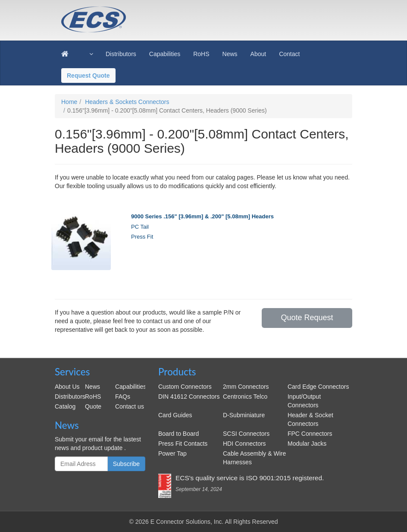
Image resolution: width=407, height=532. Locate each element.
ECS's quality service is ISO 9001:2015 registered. (250, 478)
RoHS (93, 397)
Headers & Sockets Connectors (127, 102)
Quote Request (307, 318)
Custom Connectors (185, 387)
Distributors (70, 397)
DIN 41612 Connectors (189, 397)
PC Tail (140, 227)
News (92, 387)
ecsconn (173, 14)
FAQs (123, 397)
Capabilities (131, 387)
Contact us (130, 406)
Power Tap (172, 453)
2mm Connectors (246, 387)
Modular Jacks (307, 444)
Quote (93, 406)
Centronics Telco (245, 397)
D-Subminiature (244, 415)
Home (69, 102)
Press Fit (142, 237)
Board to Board (178, 434)
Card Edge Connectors (318, 387)
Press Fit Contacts (183, 444)
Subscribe (126, 464)
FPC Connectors (310, 434)
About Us (67, 387)
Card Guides (175, 415)
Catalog (65, 406)
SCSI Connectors (246, 434)
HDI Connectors (244, 444)
